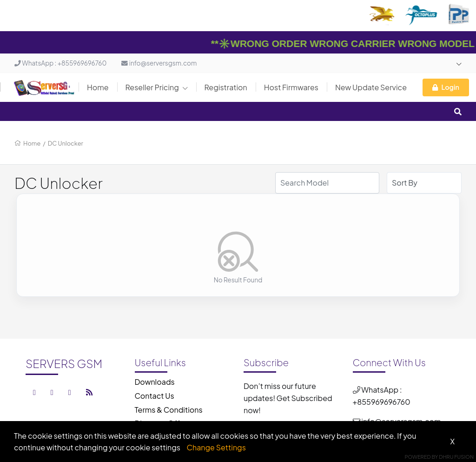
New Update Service (371, 87)
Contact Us (155, 396)
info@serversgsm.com (159, 63)
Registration (226, 87)
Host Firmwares (291, 87)
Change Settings (216, 447)
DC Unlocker (66, 143)
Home (98, 87)
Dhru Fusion (456, 457)
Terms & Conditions (169, 410)
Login (446, 87)
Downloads (155, 382)
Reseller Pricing (157, 87)
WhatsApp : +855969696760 (60, 63)
